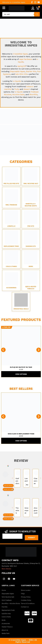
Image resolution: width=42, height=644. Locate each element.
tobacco (30, 86)
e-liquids (17, 81)
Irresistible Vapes (20, 54)
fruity (17, 89)
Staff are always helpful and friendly (17, 481)
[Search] (37, 14)
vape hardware (26, 59)
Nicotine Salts (18, 95)
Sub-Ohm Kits (21, 74)
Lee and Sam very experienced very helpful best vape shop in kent (26, 480)
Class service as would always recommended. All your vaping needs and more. (36, 481)
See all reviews (8, 485)
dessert (27, 89)
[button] (3, 350)
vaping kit (21, 66)
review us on (7, 489)
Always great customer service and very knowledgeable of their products (36, 511)
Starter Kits (31, 71)
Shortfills (33, 95)
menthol (8, 89)
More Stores (6, 569)
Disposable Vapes (17, 71)
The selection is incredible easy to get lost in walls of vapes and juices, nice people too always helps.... (17, 511)
